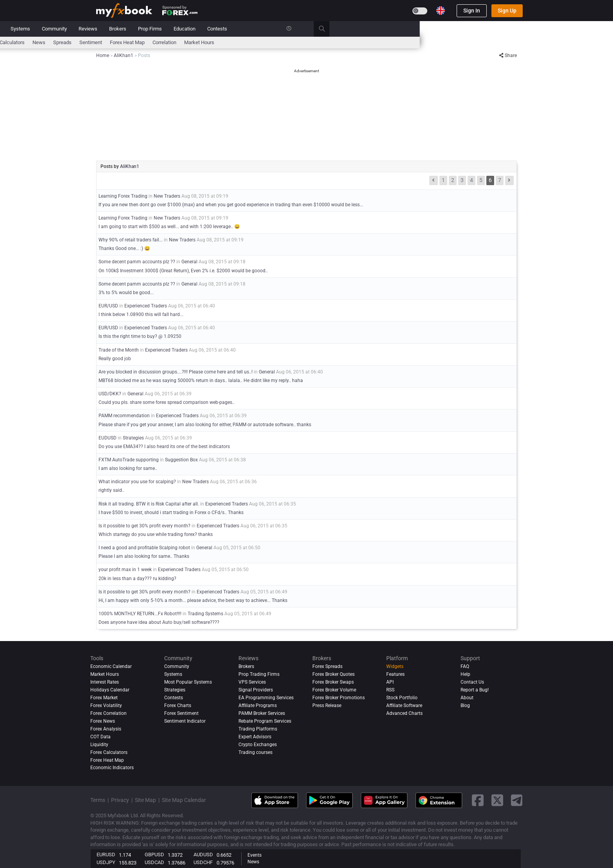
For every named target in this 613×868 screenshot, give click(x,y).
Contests (410, 29)
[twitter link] (497, 800)
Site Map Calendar (184, 800)
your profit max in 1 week (125, 570)
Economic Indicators (112, 768)
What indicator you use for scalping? (137, 482)
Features (395, 674)
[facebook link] (478, 800)
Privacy (120, 800)
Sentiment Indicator (185, 721)
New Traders (167, 196)
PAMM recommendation (124, 416)
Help (465, 674)
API (390, 682)
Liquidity (99, 745)
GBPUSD (154, 855)
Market (184, 29)
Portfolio (131, 29)
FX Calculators (202, 42)
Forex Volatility (106, 705)
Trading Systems (205, 614)
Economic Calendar (117, 42)
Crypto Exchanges (258, 745)
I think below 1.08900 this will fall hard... (141, 314)
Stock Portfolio (402, 698)
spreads (255, 42)
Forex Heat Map (320, 42)
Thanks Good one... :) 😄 (124, 248)
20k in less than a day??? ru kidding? (137, 579)
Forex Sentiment (181, 713)
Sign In (472, 11)
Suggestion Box (181, 460)
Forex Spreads (327, 666)
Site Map (145, 800)
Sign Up (507, 11)
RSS (390, 690)
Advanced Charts (404, 713)
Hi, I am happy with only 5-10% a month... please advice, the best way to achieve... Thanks (193, 600)
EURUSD (106, 855)
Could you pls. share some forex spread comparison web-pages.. (167, 402)
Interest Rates (162, 42)
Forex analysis (106, 729)
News (158, 29)
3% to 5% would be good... (126, 293)
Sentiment (284, 42)
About (467, 698)
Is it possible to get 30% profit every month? (144, 526)
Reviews (281, 29)
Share (508, 55)
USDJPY (106, 862)
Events (255, 855)
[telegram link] (517, 800)
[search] (519, 29)
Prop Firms (343, 29)
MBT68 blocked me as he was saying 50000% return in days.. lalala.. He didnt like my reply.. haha (201, 380)
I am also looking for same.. (128, 468)
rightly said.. (111, 490)
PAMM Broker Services (262, 713)
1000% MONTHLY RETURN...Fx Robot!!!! (140, 614)
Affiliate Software (404, 705)
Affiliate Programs (258, 705)
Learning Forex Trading (123, 196)
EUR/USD (108, 306)
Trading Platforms (258, 729)
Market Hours (392, 42)
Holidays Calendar (110, 690)
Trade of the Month (119, 350)
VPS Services (252, 682)
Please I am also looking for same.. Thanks (144, 556)
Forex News (103, 721)
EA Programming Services (266, 698)
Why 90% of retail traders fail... (131, 240)
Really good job (115, 359)
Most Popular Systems (188, 682)
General (189, 262)
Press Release (327, 705)
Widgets (395, 666)
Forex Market (104, 698)
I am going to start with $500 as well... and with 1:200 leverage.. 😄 (169, 227)
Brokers (311, 29)
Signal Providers (256, 690)
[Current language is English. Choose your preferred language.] (441, 11)
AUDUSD (203, 855)
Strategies (133, 438)
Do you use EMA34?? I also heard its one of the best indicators (164, 447)
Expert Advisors (255, 737)
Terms (98, 800)
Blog (465, 705)
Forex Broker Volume (334, 690)
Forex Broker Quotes (333, 674)
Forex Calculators (109, 752)
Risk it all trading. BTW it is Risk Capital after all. (149, 504)
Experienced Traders (146, 306)
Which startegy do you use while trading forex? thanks (156, 534)
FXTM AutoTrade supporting (129, 460)
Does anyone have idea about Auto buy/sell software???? (159, 622)
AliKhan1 (130, 166)
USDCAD (154, 862)
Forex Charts (178, 705)
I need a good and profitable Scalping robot (144, 548)
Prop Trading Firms (259, 674)
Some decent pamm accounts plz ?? (137, 262)
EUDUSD (108, 438)
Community (247, 29)
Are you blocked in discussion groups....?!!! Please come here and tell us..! (176, 372)
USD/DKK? (110, 394)
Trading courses (255, 752)
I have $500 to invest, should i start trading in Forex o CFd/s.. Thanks (171, 513)
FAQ (465, 666)
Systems (213, 29)
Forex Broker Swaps (333, 682)
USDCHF (203, 862)
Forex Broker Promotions (339, 698)
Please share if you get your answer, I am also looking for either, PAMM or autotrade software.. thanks (205, 425)
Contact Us (472, 682)
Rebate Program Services (265, 721)
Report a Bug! (475, 690)
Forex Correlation (108, 713)
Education (378, 29)
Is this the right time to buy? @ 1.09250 (140, 336)
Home (103, 29)
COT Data (100, 737)
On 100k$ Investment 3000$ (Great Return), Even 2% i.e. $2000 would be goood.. (183, 271)
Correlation (358, 42)
